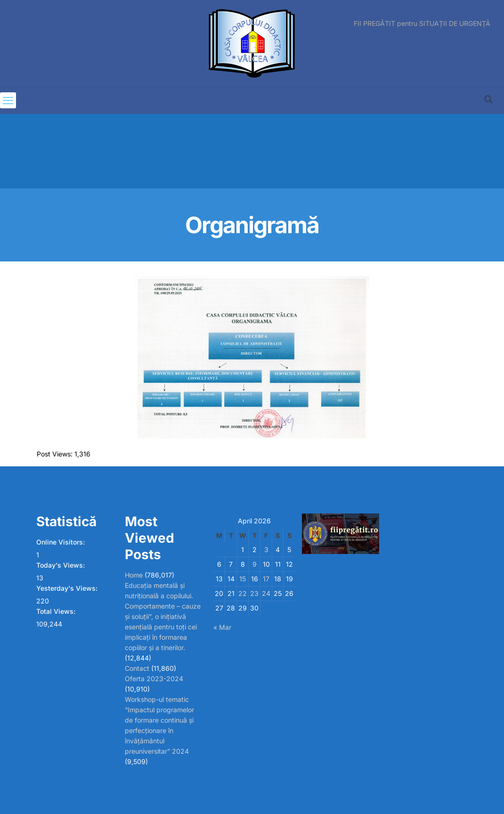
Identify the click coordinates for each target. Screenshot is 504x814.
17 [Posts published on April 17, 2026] (266, 579)
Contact (137, 668)
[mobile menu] (8, 100)
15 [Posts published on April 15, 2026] (243, 579)
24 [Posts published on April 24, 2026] (266, 593)
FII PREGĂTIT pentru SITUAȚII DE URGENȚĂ (422, 24)
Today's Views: (61, 565)
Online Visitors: (61, 542)
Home (134, 575)
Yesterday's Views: (68, 588)
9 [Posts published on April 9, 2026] (255, 564)
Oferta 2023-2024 (154, 679)
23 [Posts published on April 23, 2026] (254, 593)
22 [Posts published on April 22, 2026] (243, 593)
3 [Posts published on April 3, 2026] (266, 549)
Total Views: (57, 611)
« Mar (222, 627)
